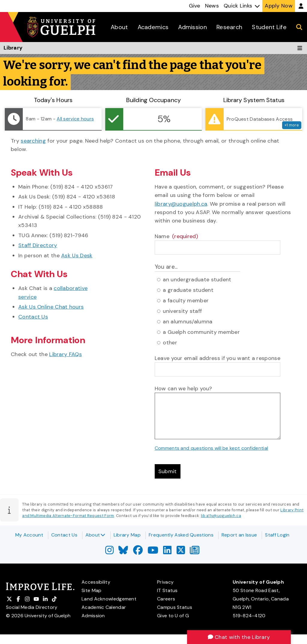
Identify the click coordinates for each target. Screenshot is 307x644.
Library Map (127, 535)
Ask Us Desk (77, 255)
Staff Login (277, 535)
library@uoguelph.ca (181, 204)
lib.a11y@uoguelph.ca (221, 516)
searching (33, 141)
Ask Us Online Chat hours (51, 307)
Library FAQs (66, 354)
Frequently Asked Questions (181, 535)
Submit (168, 471)
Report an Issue (239, 535)
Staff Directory (38, 245)
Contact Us (33, 317)
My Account (29, 535)
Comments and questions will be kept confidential (211, 448)
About (95, 535)
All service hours (75, 119)
